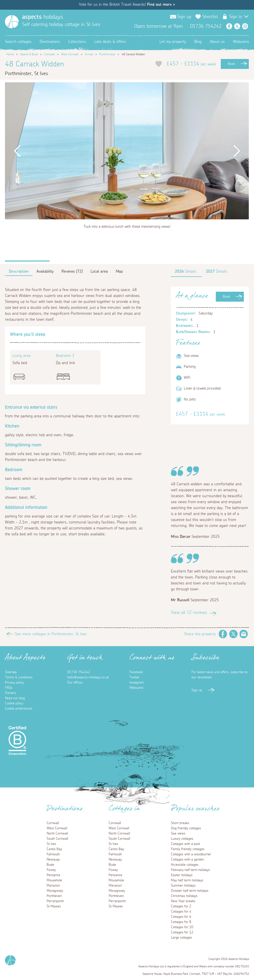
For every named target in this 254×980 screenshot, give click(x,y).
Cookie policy (14, 703)
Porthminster (107, 54)
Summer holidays (183, 886)
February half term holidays (190, 870)
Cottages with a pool (185, 844)
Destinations (50, 42)
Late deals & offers (110, 42)
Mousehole (54, 880)
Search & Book (29, 54)
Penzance (53, 875)
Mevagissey (55, 891)
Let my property (173, 42)
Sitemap (11, 672)
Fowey (51, 870)
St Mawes (54, 906)
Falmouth (53, 854)
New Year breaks (183, 901)
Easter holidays (182, 875)
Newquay (53, 860)
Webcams (241, 42)
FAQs (9, 688)
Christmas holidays (184, 896)
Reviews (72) (72, 271)
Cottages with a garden (187, 860)
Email (244, 634)
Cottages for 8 (181, 922)
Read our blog (15, 698)
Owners (10, 693)
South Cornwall (57, 839)
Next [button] (237, 151)
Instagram (245, 26)
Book (231, 64)
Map (119, 271)
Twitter (237, 26)
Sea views (178, 834)
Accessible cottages (185, 865)
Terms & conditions (19, 677)
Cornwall (49, 54)
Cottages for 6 (181, 917)
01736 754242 (79, 672)
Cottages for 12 (182, 932)
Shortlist (210, 17)
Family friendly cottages (188, 849)
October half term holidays (190, 891)
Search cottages (18, 42)
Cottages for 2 (181, 906)
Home (10, 54)
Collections (77, 42)
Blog (198, 42)
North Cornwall (57, 834)
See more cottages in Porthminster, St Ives (51, 634)
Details (186, 271)
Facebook (229, 26)
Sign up (184, 17)
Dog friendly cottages (186, 828)
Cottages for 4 (181, 912)
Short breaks (180, 823)
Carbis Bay (54, 849)
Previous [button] (17, 151)
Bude (50, 865)
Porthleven (54, 896)
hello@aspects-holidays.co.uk (88, 677)
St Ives (89, 54)
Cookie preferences (19, 709)
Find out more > (161, 4)
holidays (43, 17)
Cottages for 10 (182, 927)
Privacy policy (15, 683)
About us (217, 42)
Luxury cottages (182, 839)
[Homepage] (12, 22)
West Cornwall (70, 54)
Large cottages (181, 938)
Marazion (53, 886)
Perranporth (55, 901)
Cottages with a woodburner (191, 854)
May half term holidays (187, 880)
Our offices (75, 683)
